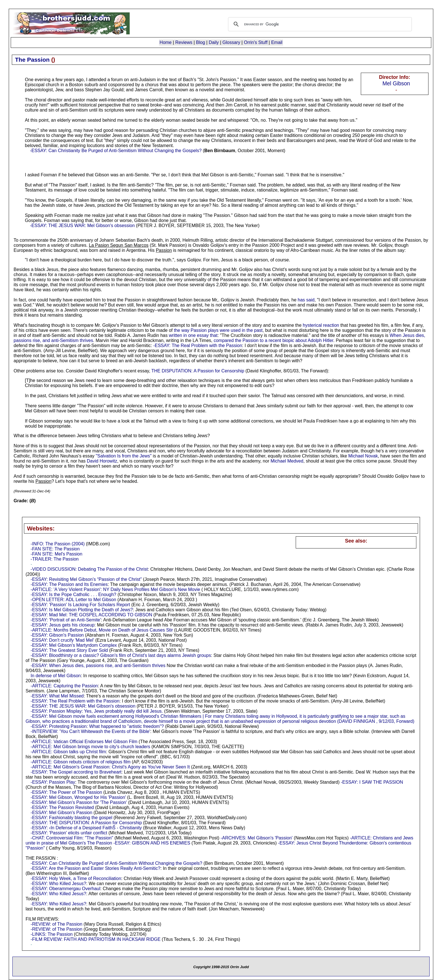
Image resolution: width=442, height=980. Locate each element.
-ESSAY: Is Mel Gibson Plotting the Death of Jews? (82, 610)
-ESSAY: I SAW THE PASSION (372, 782)
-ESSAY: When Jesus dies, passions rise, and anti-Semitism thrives (98, 665)
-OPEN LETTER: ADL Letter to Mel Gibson (74, 600)
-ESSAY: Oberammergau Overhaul (66, 889)
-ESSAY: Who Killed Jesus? (58, 884)
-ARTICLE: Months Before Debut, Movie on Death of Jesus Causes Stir (102, 630)
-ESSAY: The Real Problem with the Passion (198, 345)
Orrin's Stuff (256, 42)
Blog (200, 42)
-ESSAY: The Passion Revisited (62, 807)
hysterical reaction (321, 325)
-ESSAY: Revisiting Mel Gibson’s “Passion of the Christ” (86, 579)
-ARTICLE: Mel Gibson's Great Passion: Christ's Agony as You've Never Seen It (110, 767)
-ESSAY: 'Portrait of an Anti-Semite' (66, 620)
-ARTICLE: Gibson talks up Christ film (68, 752)
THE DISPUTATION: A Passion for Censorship (198, 371)
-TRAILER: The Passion (55, 559)
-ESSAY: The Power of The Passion (66, 792)
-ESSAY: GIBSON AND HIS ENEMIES (152, 843)
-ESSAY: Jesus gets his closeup (63, 625)
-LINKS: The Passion (52, 934)
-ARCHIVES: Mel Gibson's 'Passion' (256, 838)
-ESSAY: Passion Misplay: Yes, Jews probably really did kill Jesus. (97, 711)
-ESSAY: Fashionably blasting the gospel (72, 818)
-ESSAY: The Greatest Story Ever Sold (69, 650)
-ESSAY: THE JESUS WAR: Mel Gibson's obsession (82, 225)
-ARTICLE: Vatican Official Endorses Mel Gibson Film (84, 742)
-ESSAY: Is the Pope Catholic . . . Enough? (74, 595)
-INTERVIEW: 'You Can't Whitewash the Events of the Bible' (90, 731)
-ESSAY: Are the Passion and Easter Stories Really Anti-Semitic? (96, 868)
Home (166, 42)
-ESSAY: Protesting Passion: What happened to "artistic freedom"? (97, 726)
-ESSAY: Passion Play (53, 782)
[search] (319, 24)
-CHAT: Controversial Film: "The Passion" (72, 838)
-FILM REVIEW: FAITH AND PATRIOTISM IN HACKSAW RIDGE (96, 939)
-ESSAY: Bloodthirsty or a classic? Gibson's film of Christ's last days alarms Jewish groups (121, 655)
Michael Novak (363, 456)
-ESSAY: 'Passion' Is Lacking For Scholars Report (80, 605)
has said (306, 300)
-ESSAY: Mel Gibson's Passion (62, 813)
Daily (214, 42)
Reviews (184, 42)
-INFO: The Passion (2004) (58, 544)
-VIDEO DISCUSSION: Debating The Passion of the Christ (89, 569)
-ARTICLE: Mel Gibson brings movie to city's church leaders (90, 747)
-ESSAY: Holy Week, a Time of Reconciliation (76, 878)
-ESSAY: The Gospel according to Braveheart (76, 772)
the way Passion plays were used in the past (218, 330)
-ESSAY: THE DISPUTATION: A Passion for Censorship (86, 823)
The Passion (32, 60)
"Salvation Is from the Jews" (124, 456)
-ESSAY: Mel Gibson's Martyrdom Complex (74, 645)
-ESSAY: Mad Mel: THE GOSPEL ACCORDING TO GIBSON (91, 615)
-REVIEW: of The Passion (57, 924)
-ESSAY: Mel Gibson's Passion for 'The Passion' (79, 802)
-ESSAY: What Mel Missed (57, 696)
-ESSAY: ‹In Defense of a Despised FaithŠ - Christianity (86, 828)
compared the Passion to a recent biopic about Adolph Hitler (273, 340)
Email (277, 42)
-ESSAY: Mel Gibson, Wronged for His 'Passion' (78, 797)
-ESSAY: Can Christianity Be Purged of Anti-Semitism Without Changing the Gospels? (116, 151)
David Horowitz (102, 461)
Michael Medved (287, 461)
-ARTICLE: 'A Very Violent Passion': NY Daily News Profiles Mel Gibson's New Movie (115, 589)
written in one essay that (193, 335)
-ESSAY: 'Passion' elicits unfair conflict (69, 833)
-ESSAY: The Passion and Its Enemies (69, 584)
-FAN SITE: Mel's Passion (57, 554)
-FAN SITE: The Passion (55, 549)
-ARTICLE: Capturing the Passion (64, 686)
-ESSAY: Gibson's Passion (57, 635)
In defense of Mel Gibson (56, 676)
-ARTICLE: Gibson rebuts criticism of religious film (81, 762)
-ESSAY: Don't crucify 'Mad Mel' (62, 640)
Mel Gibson (396, 83)
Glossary (231, 42)
